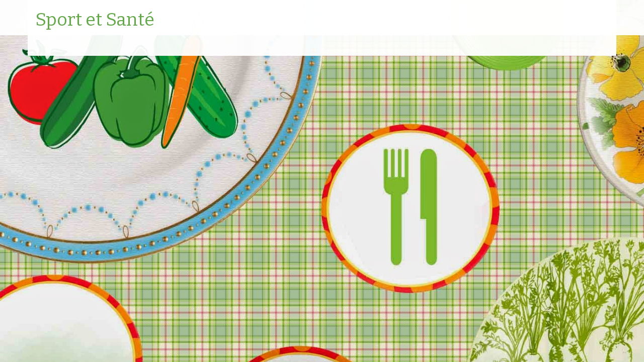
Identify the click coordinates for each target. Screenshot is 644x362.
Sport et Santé (95, 20)
